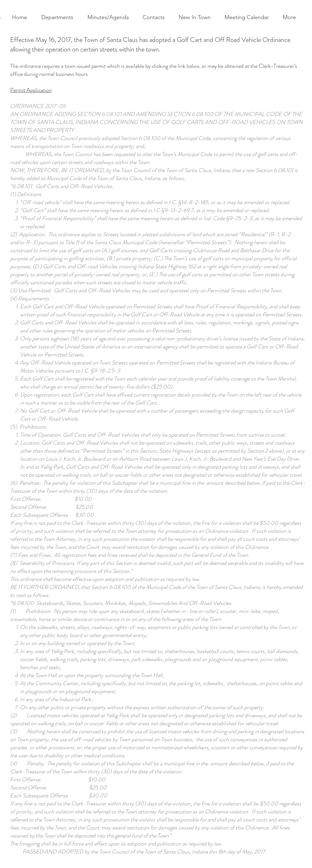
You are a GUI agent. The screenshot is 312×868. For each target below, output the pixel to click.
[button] (59, 17)
